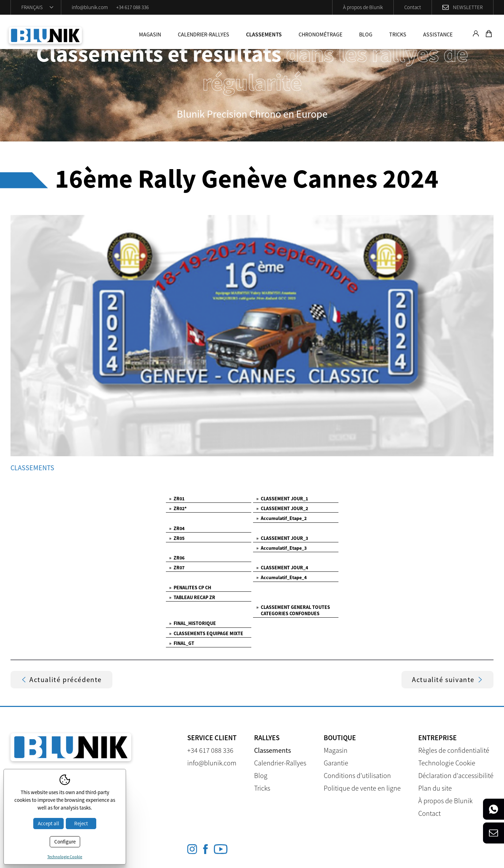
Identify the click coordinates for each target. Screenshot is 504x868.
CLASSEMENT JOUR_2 (282, 508)
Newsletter (468, 7)
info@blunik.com (90, 7)
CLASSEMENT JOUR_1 (282, 499)
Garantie (336, 763)
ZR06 (177, 558)
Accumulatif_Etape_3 (281, 548)
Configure (65, 842)
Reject (81, 823)
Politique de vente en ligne (362, 788)
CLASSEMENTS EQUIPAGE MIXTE (206, 633)
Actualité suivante (447, 679)
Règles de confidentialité (454, 750)
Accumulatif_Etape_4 (281, 577)
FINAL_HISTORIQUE (192, 623)
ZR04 (177, 528)
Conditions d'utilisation (357, 775)
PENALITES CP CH (190, 588)
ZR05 (177, 538)
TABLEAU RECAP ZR (192, 597)
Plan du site (435, 788)
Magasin (150, 34)
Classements (264, 34)
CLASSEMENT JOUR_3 (282, 538)
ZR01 (177, 499)
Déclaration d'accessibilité (456, 775)
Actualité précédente (61, 679)
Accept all (48, 823)
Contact (413, 7)
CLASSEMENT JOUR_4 (282, 568)
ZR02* (178, 508)
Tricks (398, 34)
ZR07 (177, 568)
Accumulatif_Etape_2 (281, 518)
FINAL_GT (182, 643)
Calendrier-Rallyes (204, 34)
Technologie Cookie (447, 763)
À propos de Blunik (363, 7)
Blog (366, 34)
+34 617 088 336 (132, 7)
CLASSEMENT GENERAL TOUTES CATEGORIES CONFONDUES (293, 610)
